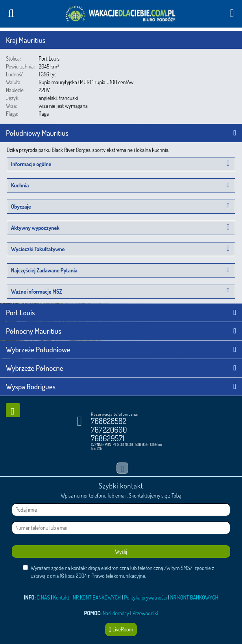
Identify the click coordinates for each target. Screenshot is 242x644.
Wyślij (121, 552)
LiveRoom (121, 629)
